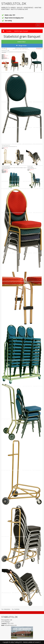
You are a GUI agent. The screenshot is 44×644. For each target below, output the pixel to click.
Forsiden (8, 31)
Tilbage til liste (21, 46)
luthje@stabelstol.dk (11, 625)
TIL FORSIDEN (6, 609)
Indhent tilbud (21, 42)
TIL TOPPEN (16, 609)
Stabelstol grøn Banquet (21, 31)
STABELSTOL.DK (14, 4)
